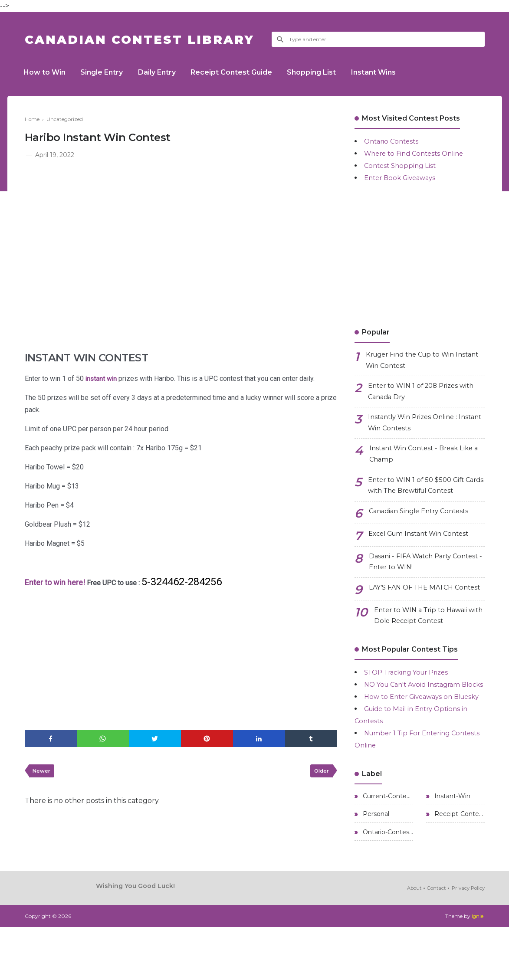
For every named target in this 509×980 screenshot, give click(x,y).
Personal (375, 866)
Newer (43, 772)
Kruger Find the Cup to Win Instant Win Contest (414, 361)
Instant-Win (452, 847)
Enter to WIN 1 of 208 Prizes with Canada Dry (425, 395)
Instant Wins (387, 72)
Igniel (478, 969)
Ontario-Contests (387, 885)
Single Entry (105, 72)
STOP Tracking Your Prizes (411, 698)
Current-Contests (387, 847)
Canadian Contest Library (148, 39)
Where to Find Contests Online (418, 153)
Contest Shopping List (402, 166)
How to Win (46, 72)
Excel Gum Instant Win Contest (423, 545)
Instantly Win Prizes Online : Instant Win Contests (417, 428)
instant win (102, 379)
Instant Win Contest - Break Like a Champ (425, 461)
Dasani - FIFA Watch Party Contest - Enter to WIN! (413, 573)
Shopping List (323, 72)
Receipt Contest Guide (240, 72)
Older (320, 772)
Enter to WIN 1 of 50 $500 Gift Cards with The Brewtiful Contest (426, 495)
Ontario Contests (393, 141)
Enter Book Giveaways (403, 178)
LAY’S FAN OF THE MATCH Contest (414, 607)
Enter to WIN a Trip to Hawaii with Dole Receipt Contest (424, 640)
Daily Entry (163, 72)
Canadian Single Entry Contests (423, 522)
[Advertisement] (181, 226)
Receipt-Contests (459, 866)
